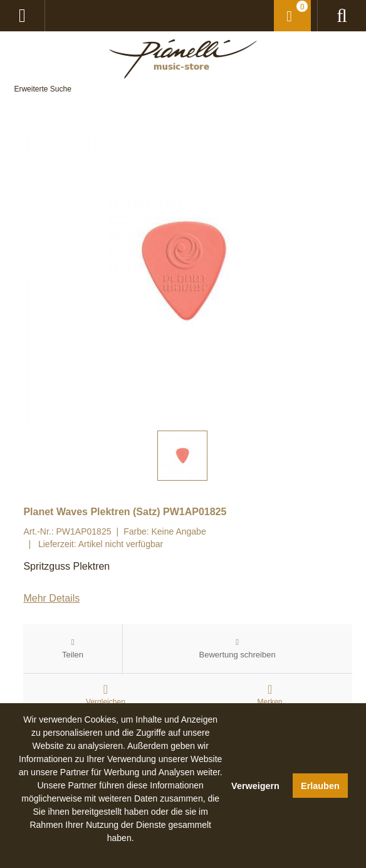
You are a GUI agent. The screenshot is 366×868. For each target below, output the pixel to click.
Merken (270, 702)
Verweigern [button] (255, 786)
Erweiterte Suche (42, 89)
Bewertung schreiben (238, 655)
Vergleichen (106, 702)
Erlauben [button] (320, 786)
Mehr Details (51, 598)
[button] (120, 852)
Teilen (73, 655)
